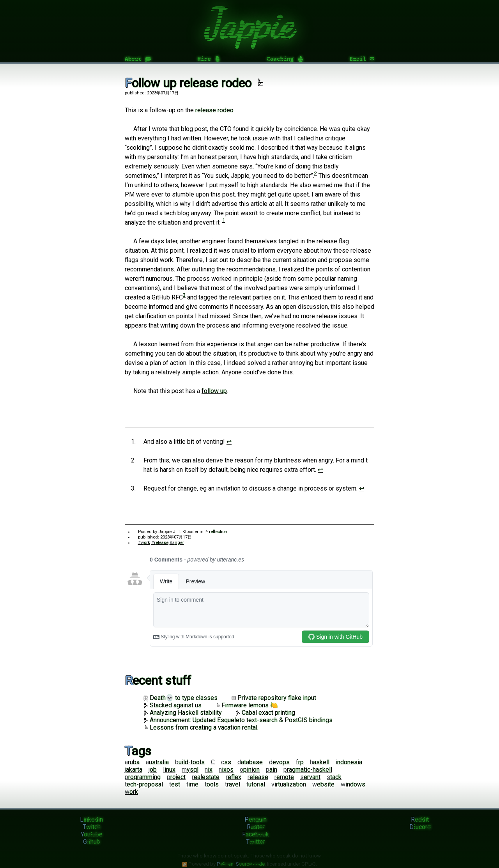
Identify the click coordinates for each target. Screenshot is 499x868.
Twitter (256, 842)
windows (353, 784)
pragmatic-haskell (308, 770)
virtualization (289, 784)
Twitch (92, 827)
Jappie (250, 24)
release (258, 777)
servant (310, 777)
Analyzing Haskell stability (183, 713)
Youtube (92, 834)
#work (144, 543)
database (250, 762)
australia (157, 762)
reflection (216, 532)
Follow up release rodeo (194, 83)
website (323, 784)
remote (284, 777)
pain (272, 770)
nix (209, 770)
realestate (206, 777)
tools (212, 784)
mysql (190, 770)
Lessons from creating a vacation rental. (201, 727)
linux (169, 770)
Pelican (225, 864)
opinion (250, 770)
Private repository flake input (274, 698)
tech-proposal (144, 784)
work (131, 792)
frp (300, 762)
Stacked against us (173, 705)
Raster (256, 827)
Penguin (256, 819)
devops (279, 762)
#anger (177, 543)
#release (160, 543)
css (226, 762)
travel (233, 784)
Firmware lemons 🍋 (247, 705)
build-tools (190, 762)
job (153, 770)
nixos (226, 770)
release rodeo (214, 110)
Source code (250, 864)
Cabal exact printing (266, 713)
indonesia (349, 762)
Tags (138, 751)
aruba (132, 762)
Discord (420, 827)
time (192, 784)
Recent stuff (158, 680)
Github (92, 842)
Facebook (256, 834)
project (176, 777)
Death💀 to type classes (180, 698)
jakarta (134, 770)
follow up (214, 391)
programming (143, 777)
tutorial (256, 784)
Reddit (420, 819)
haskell (320, 762)
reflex (234, 777)
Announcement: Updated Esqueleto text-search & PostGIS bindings (238, 720)
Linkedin (91, 819)
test (175, 784)
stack (334, 777)
